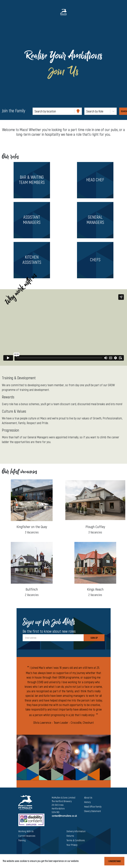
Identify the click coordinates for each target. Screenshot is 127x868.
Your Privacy (72, 845)
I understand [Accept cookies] (114, 861)
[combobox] (35, 111)
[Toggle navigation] (8, 12)
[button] (32, 180)
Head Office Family (93, 807)
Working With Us (26, 831)
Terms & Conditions (76, 840)
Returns (70, 836)
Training (22, 840)
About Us (88, 798)
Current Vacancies (27, 836)
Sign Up (94, 638)
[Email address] (53, 638)
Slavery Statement (93, 811)
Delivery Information (76, 831)
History (87, 802)
